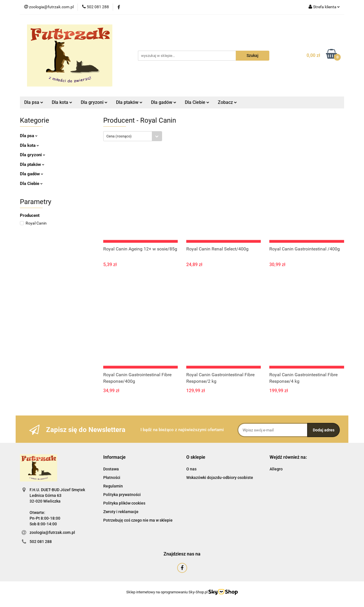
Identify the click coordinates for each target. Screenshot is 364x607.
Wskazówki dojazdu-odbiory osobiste (220, 478)
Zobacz (227, 102)
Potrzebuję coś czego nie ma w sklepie (138, 520)
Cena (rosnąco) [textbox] (119, 136)
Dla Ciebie (197, 102)
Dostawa (111, 469)
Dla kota (62, 102)
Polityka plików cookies (124, 503)
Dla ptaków (129, 102)
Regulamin (113, 486)
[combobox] (133, 136)
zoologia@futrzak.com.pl (52, 532)
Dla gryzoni (94, 102)
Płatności (112, 478)
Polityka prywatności (122, 495)
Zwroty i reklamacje (121, 512)
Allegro (276, 469)
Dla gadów (164, 102)
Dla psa (34, 102)
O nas (191, 469)
